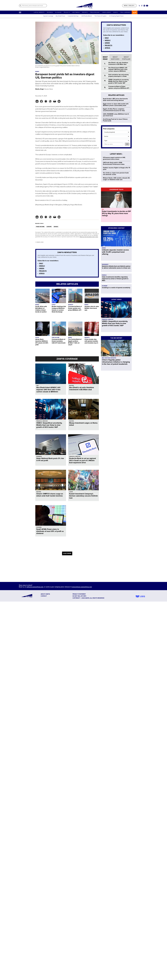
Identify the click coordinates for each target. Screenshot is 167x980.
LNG (37, 386)
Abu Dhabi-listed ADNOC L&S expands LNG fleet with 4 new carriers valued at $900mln (48, 390)
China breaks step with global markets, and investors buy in (91, 341)
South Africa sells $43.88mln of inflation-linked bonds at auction (41, 309)
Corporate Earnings (73, 16)
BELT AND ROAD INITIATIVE (109, 358)
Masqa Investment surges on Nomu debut (83, 424)
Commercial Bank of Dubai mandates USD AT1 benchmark (59, 341)
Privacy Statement (79, 594)
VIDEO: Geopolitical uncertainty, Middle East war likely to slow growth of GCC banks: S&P (49, 425)
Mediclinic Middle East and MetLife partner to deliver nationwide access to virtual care (116, 267)
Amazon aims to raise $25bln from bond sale (92, 308)
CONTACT (44, 596)
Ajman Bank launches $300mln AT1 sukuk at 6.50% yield (42, 342)
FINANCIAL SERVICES (42, 421)
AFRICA (42, 273)
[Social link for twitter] (139, 6)
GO (127, 144)
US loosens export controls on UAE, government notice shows (114, 158)
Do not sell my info (79, 596)
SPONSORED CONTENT (116, 228)
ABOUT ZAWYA (45, 594)
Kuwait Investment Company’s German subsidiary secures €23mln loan (83, 496)
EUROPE (49, 227)
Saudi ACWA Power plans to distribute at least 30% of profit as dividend (50, 531)
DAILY (41, 263)
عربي (135, 12)
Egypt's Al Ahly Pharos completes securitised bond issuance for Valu (114, 110)
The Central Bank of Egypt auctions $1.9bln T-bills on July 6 (75, 342)
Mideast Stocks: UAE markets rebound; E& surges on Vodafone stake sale (116, 179)
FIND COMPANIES (125, 12)
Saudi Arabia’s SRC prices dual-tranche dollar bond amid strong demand (115, 100)
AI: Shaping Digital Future (116, 16)
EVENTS (115, 12)
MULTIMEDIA (76, 12)
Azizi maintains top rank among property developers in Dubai (118, 75)
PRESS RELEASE (95, 12)
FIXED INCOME (40, 227)
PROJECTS (67, 12)
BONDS (56, 227)
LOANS (71, 492)
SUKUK (54, 305)
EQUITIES (71, 386)
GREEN (42, 268)
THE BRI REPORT (116, 338)
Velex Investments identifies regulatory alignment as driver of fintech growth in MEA (115, 279)
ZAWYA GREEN (106, 12)
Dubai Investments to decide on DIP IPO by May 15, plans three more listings (116, 213)
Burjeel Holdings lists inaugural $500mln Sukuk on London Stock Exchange (59, 309)
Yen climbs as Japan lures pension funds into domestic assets (116, 174)
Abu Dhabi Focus (60, 16)
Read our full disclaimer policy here (89, 237)
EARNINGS (39, 457)
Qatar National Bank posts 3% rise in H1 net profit (50, 459)
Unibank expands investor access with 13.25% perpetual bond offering (115, 252)
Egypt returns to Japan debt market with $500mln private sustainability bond (116, 105)
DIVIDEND (39, 527)
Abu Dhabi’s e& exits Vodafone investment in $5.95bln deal (82, 389)
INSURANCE (105, 264)
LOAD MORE (67, 553)
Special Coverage (48, 16)
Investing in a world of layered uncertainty (116, 288)
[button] (37, 101)
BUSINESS (50, 12)
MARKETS (71, 305)
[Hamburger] (20, 12)
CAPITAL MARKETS (39, 12)
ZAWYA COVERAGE (67, 359)
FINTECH (104, 275)
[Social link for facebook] (142, 6)
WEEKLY (42, 266)
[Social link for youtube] (147, 6)
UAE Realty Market (87, 16)
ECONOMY (58, 12)
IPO (103, 209)
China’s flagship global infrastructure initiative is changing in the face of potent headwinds (116, 362)
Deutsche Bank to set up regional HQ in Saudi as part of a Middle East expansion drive (82, 460)
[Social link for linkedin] (144, 6)
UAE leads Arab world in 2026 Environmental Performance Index (114, 163)
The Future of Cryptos (100, 16)
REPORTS (85, 12)
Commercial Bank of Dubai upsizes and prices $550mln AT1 (75, 308)
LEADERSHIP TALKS (116, 189)
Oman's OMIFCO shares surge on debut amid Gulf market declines (50, 495)
